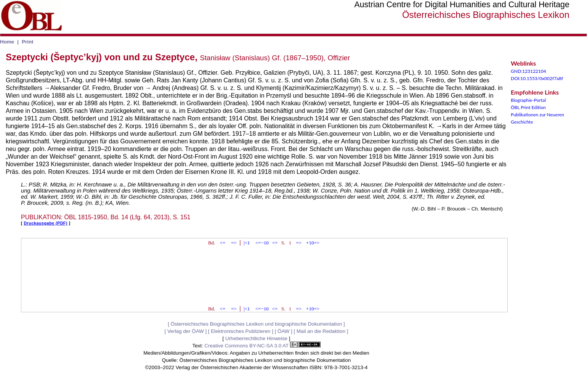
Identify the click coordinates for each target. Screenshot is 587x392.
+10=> (313, 243)
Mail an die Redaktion (321, 331)
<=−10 (262, 243)
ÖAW (283, 331)
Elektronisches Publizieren (241, 331)
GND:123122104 (528, 71)
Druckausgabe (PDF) (46, 223)
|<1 (247, 243)
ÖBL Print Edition (528, 107)
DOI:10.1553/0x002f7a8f (537, 78)
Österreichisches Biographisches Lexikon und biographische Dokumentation (257, 324)
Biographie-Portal (528, 100)
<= (223, 243)
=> (234, 243)
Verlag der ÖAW (186, 331)
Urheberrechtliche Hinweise (256, 338)
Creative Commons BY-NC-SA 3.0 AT (262, 346)
